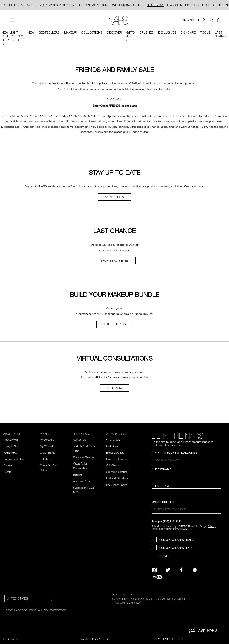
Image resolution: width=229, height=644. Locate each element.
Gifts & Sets (131, 36)
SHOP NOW (114, 99)
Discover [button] (114, 32)
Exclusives (167, 32)
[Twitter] (168, 570)
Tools (205, 32)
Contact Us (80, 439)
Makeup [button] (71, 32)
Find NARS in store (117, 478)
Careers (8, 465)
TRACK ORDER (190, 20)
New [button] (31, 32)
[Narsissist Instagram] (155, 570)
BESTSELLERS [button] (49, 32)
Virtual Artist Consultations (81, 466)
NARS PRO (10, 452)
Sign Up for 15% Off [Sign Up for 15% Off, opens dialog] (95, 639)
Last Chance (113, 446)
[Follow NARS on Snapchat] (195, 570)
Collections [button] (92, 32)
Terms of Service (172, 529)
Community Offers (14, 459)
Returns (78, 475)
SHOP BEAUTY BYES (115, 260)
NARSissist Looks (117, 485)
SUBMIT (164, 556)
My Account (47, 439)
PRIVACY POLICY (122, 594)
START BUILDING (115, 324)
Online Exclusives (116, 459)
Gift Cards (46, 459)
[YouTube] (157, 577)
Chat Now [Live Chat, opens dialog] (11, 639)
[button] (204, 20)
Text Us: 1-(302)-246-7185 (86, 448)
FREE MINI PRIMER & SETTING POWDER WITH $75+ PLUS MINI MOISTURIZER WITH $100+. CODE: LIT (82, 5)
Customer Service (83, 457)
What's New (113, 439)
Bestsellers (165, 89)
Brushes (146, 32)
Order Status (48, 452)
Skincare (188, 32)
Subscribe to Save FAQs (84, 490)
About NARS (11, 439)
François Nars (11, 446)
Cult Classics (113, 465)
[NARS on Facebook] (181, 570)
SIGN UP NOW (114, 197)
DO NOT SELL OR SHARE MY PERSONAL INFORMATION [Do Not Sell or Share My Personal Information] (149, 599)
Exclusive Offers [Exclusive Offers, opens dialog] (170, 639)
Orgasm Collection (117, 472)
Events (7, 472)
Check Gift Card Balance (49, 468)
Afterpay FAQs (82, 481)
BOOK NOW (114, 388)
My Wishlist (47, 446)
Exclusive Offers (115, 452)
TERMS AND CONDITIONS (127, 603)
